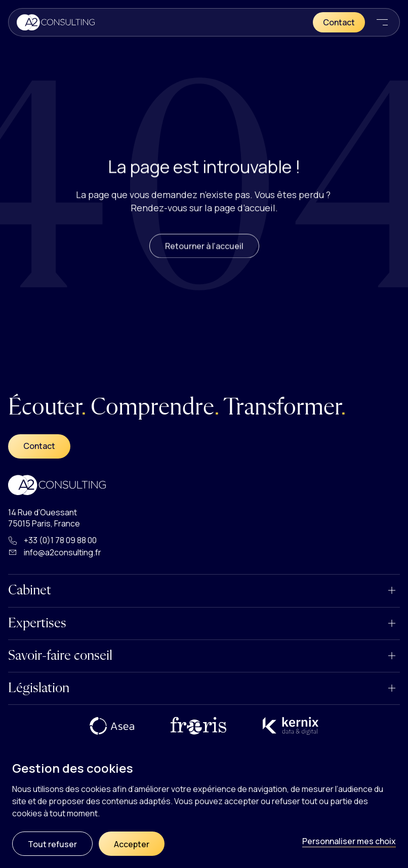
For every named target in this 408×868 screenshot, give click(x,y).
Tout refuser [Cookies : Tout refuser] (52, 844)
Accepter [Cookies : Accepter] (132, 844)
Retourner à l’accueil (204, 255)
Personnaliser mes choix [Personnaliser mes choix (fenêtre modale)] (349, 841)
